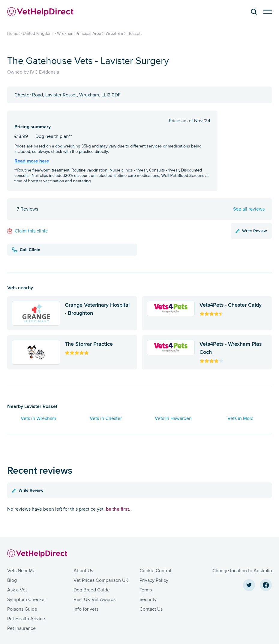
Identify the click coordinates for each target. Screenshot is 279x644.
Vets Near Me (21, 571)
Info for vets (86, 609)
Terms (146, 590)
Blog (12, 580)
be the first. (118, 509)
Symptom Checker (27, 600)
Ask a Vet (17, 590)
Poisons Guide (22, 609)
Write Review (251, 231)
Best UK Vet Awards (94, 600)
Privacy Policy (154, 580)
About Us (83, 571)
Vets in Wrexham (38, 418)
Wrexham (114, 33)
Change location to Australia (242, 571)
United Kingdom (38, 33)
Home (13, 33)
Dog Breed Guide (92, 590)
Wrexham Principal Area (79, 33)
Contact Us (151, 609)
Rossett (135, 33)
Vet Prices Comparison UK (101, 580)
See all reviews (249, 209)
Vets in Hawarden (173, 418)
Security (148, 600)
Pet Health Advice (26, 619)
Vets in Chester (106, 418)
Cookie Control (155, 571)
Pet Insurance (21, 628)
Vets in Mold (240, 418)
